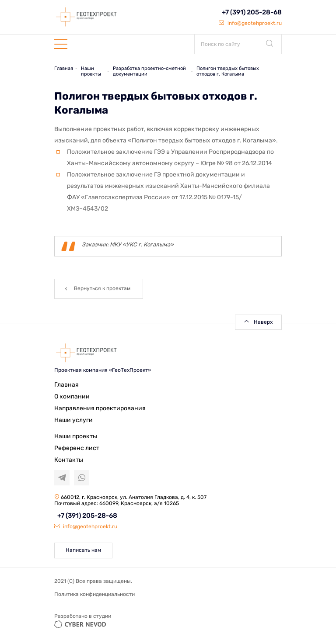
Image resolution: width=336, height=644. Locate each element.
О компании (72, 396)
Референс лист (77, 448)
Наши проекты (76, 436)
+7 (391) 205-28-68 (252, 12)
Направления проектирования (100, 408)
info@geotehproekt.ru (250, 23)
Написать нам (83, 550)
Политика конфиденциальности (94, 594)
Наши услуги (73, 420)
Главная (66, 385)
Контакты (69, 460)
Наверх (263, 322)
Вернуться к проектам (102, 288)
